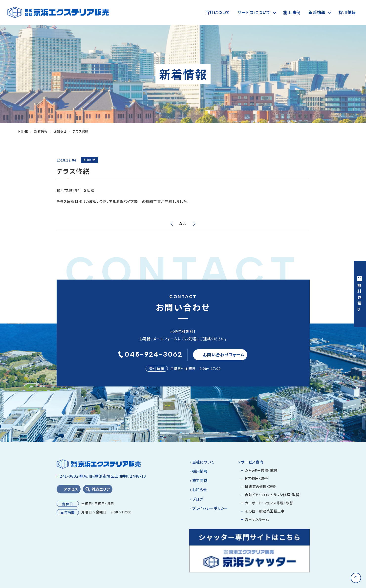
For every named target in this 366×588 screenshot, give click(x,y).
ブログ (198, 501)
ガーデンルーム (257, 522)
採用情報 (347, 12)
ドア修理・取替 (256, 481)
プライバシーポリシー (210, 511)
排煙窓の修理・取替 (260, 489)
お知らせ (200, 492)
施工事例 (292, 12)
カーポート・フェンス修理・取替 (269, 505)
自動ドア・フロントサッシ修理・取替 (272, 497)
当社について (218, 12)
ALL (183, 224)
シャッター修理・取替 (261, 473)
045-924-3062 (149, 355)
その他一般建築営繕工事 (265, 513)
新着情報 (317, 12)
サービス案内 (252, 464)
